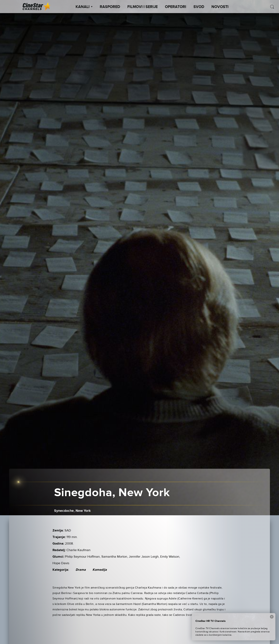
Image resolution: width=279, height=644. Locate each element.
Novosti (220, 7)
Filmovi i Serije (142, 7)
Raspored (110, 7)
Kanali (84, 7)
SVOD (199, 7)
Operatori (176, 7)
